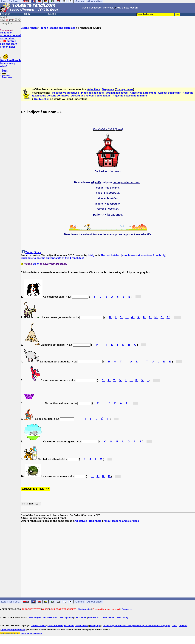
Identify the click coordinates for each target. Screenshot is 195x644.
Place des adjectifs (92, 93)
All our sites (94, 602)
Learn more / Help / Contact (61, 626)
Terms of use (82, 626)
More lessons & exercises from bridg (144, 255)
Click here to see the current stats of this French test (52, 258)
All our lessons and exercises (121, 521)
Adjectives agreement (143, 93)
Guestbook (6, 75)
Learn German (50, 617)
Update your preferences (13, 630)
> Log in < (7, 23)
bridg (91, 255)
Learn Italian (81, 617)
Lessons (5, 14)
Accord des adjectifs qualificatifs (91, 96)
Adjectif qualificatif (169, 93)
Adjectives (93, 89)
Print (4, 74)
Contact (5, 72)
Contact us (127, 609)
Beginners (108, 89)
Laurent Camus (38, 626)
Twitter (29, 252)
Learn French (29, 28)
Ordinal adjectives (117, 93)
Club (27, 14)
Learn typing (122, 617)
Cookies (183, 626)
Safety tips (95, 626)
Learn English (35, 617)
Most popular (84, 609)
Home (4, 70)
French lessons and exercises (58, 28)
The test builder (110, 255)
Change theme (124, 89)
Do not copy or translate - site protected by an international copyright (136, 626)
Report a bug (7, 77)
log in (36, 264)
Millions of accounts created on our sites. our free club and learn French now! (10, 40)
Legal (174, 626)
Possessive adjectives (66, 93)
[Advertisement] (108, 57)
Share (38, 252)
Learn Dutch (94, 617)
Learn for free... (10, 602)
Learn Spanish (66, 617)
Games (80, 602)
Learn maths (108, 617)
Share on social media (32, 634)
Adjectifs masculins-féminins (130, 96)
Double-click (42, 99)
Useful (52, 14)
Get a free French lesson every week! (10, 63)
